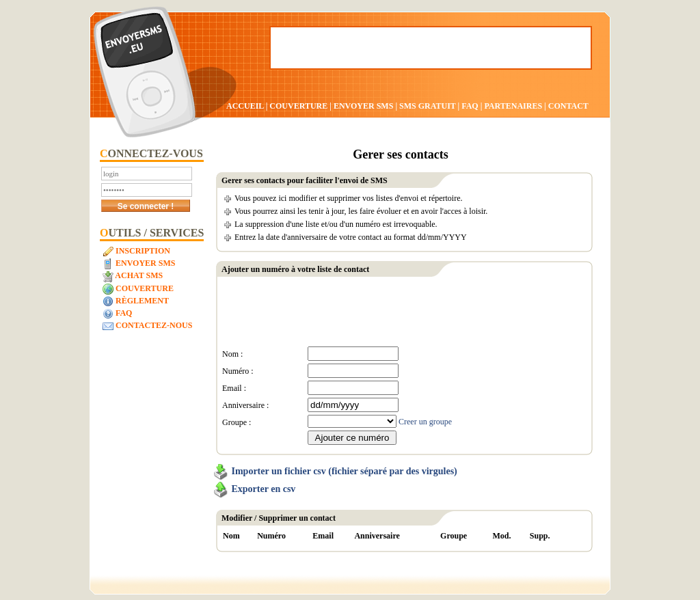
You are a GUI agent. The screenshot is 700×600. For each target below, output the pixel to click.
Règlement (136, 301)
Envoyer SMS (139, 264)
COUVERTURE (298, 106)
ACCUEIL (245, 106)
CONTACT (568, 106)
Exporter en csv (264, 489)
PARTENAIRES (513, 106)
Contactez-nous (147, 326)
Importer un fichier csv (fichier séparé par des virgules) (345, 471)
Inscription (136, 251)
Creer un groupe (425, 422)
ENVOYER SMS (364, 106)
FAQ (470, 106)
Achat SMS (133, 276)
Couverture (138, 289)
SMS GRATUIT (428, 106)
